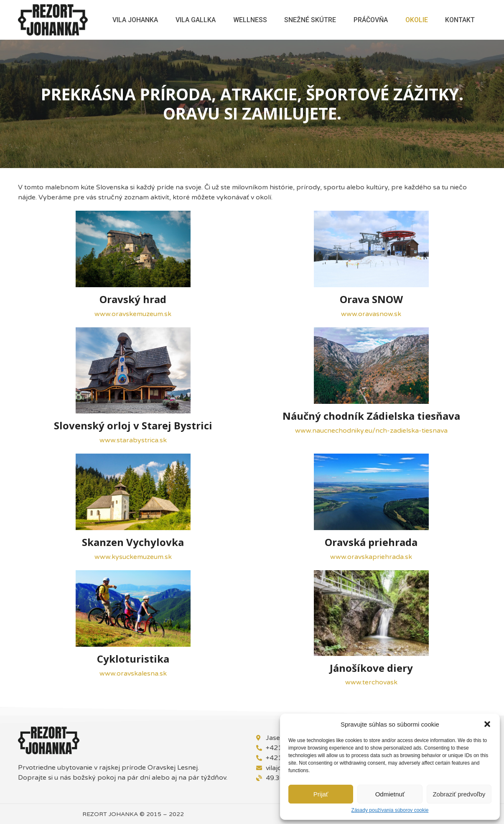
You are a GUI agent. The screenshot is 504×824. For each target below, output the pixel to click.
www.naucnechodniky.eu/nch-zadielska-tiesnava (371, 431)
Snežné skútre (310, 20)
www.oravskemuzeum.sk (133, 314)
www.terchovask (371, 682)
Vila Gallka (196, 20)
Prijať (321, 794)
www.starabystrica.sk (133, 440)
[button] (487, 724)
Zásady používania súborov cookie (390, 810)
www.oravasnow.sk (371, 314)
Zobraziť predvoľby (459, 794)
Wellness (250, 20)
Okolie (417, 20)
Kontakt (460, 20)
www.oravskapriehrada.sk (371, 557)
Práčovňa (371, 20)
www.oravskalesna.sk (133, 673)
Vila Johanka (135, 20)
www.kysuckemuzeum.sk (133, 557)
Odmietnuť (390, 794)
